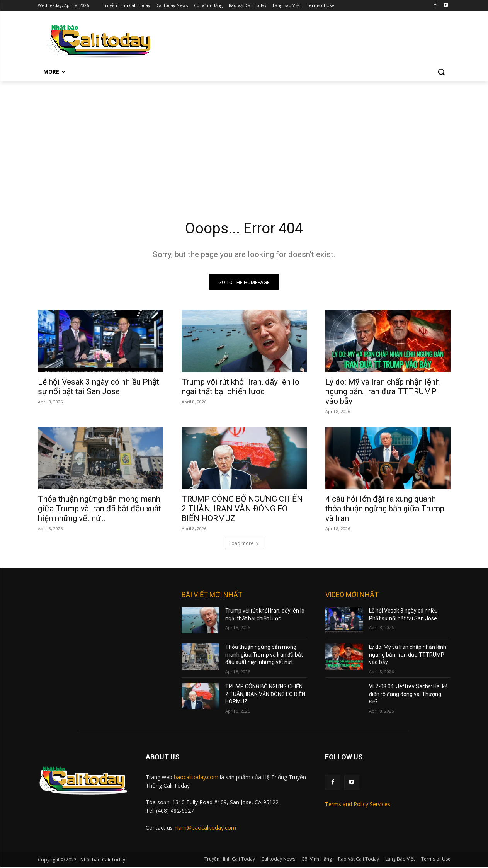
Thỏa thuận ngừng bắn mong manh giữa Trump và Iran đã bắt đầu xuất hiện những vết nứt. (99, 510)
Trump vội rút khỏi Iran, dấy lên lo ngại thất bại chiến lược (241, 388)
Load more (244, 544)
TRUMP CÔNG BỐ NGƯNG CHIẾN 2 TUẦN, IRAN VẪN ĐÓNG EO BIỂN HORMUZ (242, 510)
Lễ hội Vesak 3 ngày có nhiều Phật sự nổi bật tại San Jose (99, 388)
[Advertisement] (244, 139)
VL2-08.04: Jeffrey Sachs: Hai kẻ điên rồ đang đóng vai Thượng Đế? (408, 695)
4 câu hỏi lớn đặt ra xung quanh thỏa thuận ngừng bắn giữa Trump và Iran (385, 510)
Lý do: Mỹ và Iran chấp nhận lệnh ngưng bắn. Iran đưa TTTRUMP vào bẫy (383, 393)
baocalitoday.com (196, 778)
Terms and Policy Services (358, 805)
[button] (441, 72)
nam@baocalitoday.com (206, 829)
